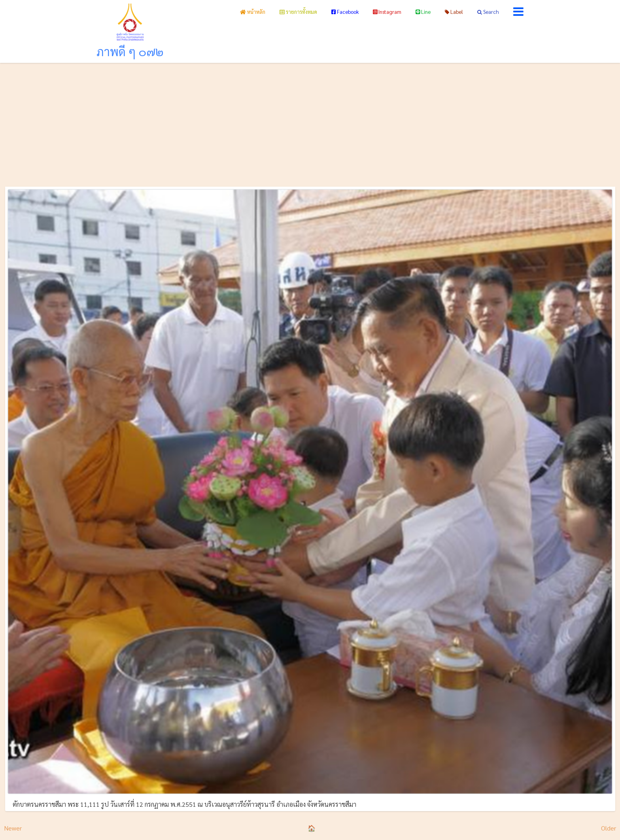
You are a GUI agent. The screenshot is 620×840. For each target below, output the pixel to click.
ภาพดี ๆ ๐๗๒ (130, 51)
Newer (13, 828)
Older (609, 828)
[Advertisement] (310, 122)
